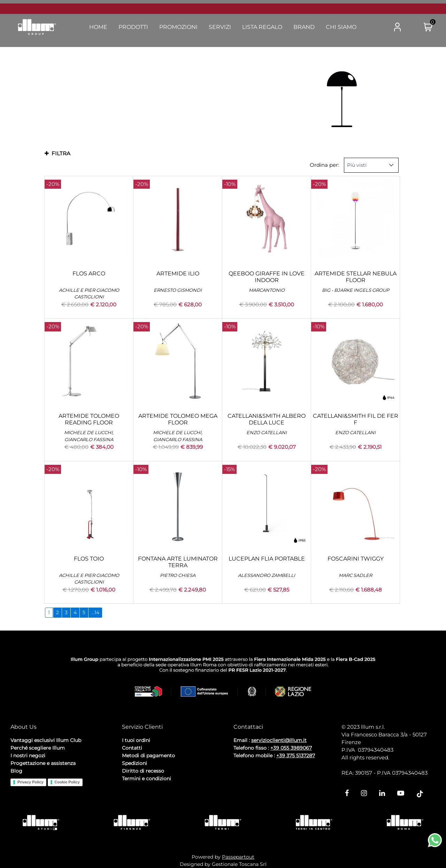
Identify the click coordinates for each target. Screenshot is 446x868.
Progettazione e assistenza (43, 763)
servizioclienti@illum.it (279, 740)
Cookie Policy (67, 782)
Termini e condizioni (147, 779)
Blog (16, 771)
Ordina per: (324, 165)
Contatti (132, 748)
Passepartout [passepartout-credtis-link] (238, 857)
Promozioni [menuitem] (178, 27)
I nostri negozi (28, 756)
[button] (370, 27)
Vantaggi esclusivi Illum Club (46, 740)
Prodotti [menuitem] (133, 27)
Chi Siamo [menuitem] (341, 27)
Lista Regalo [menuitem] (262, 27)
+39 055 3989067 (291, 748)
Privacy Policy (30, 782)
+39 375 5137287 (296, 756)
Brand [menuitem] (304, 27)
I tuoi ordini (136, 740)
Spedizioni (134, 763)
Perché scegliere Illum (38, 748)
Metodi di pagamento (148, 756)
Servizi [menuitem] (220, 27)
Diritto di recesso (143, 771)
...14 (95, 612)
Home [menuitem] (98, 27)
